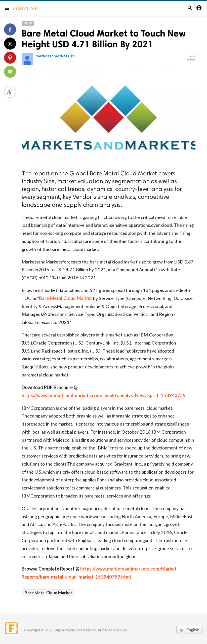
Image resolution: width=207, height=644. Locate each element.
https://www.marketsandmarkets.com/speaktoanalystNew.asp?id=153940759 (104, 395)
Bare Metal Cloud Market (66, 298)
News (28, 23)
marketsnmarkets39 (55, 56)
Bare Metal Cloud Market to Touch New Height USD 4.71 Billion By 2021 (104, 39)
